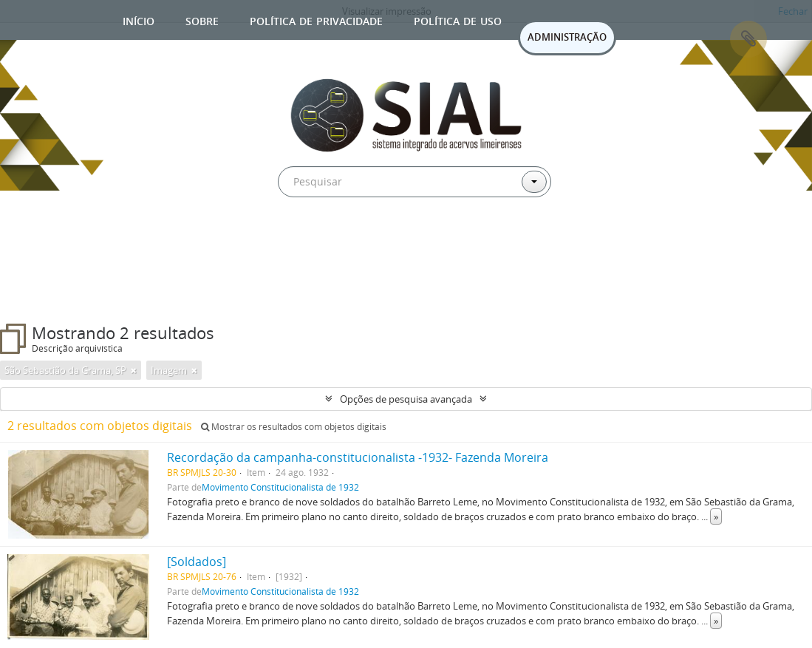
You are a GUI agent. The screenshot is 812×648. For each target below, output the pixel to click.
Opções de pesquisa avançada (406, 399)
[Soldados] (197, 562)
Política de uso (458, 20)
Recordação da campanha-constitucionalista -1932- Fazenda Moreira (358, 457)
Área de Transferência (748, 39)
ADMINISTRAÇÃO (567, 37)
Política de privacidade (316, 20)
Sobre (202, 20)
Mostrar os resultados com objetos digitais (294, 427)
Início (139, 20)
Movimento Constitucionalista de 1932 (280, 487)
